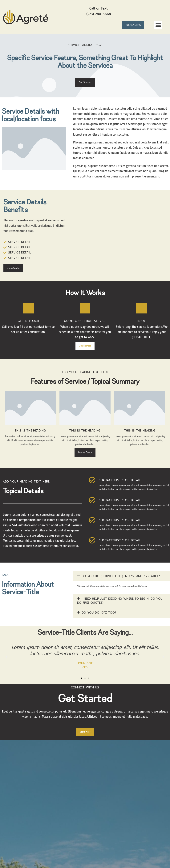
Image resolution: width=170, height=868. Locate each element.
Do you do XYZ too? (99, 618)
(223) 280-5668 (99, 14)
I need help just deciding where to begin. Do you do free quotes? (120, 606)
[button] (158, 25)
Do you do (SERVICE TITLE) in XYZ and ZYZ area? (121, 581)
